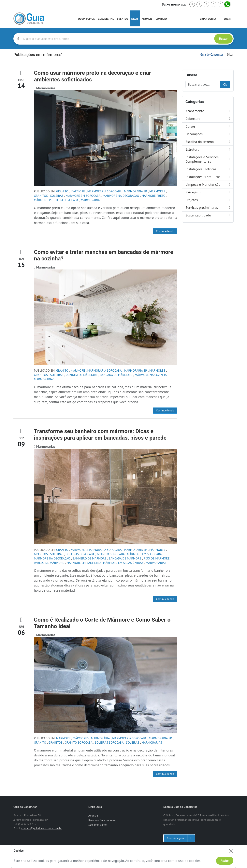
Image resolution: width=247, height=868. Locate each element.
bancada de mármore (116, 375)
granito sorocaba (111, 554)
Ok (225, 84)
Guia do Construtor (212, 55)
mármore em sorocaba (83, 196)
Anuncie (147, 19)
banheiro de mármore (89, 558)
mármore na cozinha (151, 375)
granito (62, 191)
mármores (157, 191)
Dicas (135, 19)
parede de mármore (49, 563)
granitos (41, 196)
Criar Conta (208, 19)
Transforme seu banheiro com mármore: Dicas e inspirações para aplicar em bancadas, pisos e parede (100, 435)
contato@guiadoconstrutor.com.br (41, 828)
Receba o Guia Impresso (102, 820)
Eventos (123, 19)
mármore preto (153, 196)
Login (228, 19)
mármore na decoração (121, 196)
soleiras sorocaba (80, 554)
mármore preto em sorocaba (56, 200)
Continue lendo (165, 231)
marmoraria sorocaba (105, 191)
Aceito (225, 861)
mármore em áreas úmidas (123, 563)
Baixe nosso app (174, 4)
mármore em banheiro (84, 563)
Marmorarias (91, 200)
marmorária (100, 738)
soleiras (57, 196)
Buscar (223, 39)
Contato (161, 19)
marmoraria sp (136, 191)
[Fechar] (231, 851)
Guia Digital (106, 19)
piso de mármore (157, 558)
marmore (78, 191)
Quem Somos (86, 19)
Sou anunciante (97, 825)
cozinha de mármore (82, 375)
